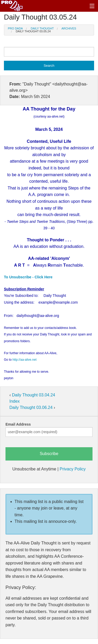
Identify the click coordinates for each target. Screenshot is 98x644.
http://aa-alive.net (25, 360)
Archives (69, 28)
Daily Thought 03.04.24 (34, 395)
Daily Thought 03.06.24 (32, 407)
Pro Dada (15, 28)
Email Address (18, 424)
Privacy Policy (73, 469)
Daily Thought (42, 28)
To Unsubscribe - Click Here (28, 277)
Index (15, 401)
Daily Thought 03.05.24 (33, 31)
